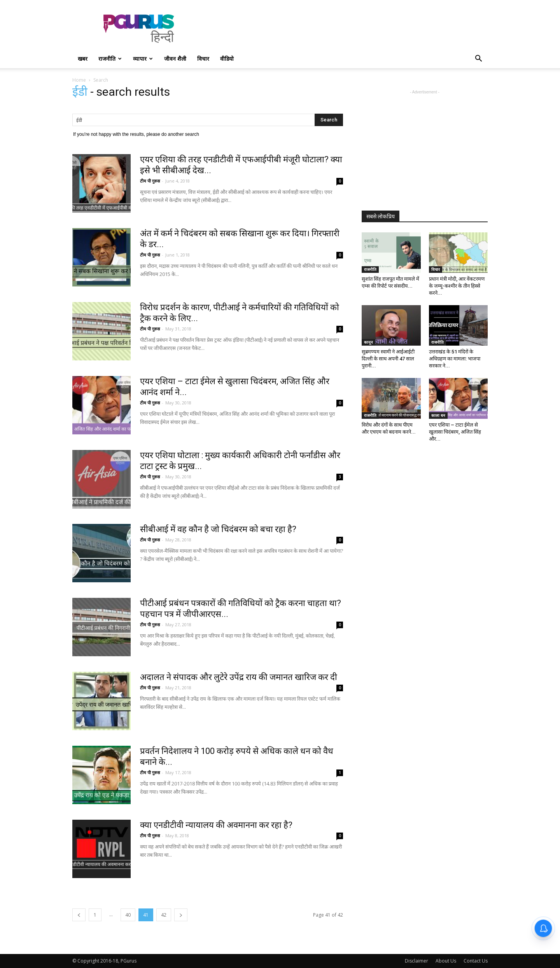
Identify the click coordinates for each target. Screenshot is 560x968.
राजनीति (110, 59)
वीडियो (227, 59)
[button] (478, 59)
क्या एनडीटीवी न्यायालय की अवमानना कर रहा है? (216, 825)
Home (79, 80)
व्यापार (143, 59)
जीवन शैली (175, 59)
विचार (203, 59)
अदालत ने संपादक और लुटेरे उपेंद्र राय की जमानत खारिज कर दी (239, 677)
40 (128, 915)
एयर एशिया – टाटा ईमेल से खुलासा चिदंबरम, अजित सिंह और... (455, 432)
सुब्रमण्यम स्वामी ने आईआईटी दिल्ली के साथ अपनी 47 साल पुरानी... (388, 359)
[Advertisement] (346, 28)
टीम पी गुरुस (150, 181)
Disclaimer (416, 961)
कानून (368, 342)
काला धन (438, 415)
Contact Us (476, 961)
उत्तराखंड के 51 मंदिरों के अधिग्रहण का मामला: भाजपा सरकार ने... (455, 359)
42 (164, 915)
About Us (446, 961)
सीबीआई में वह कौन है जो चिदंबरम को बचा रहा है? (218, 529)
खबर (83, 59)
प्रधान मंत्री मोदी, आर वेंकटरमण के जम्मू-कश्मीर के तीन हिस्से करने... (457, 286)
